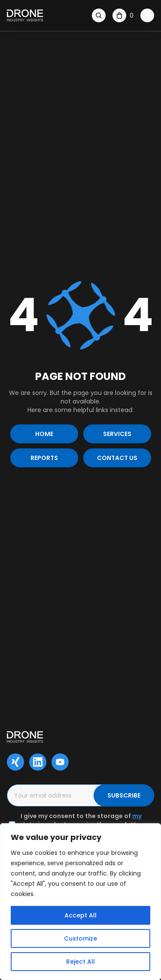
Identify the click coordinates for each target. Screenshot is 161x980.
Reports (44, 458)
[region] (80, 902)
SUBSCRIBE (124, 795)
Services (117, 434)
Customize (80, 938)
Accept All (80, 915)
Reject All (80, 962)
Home (44, 434)
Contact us (117, 458)
